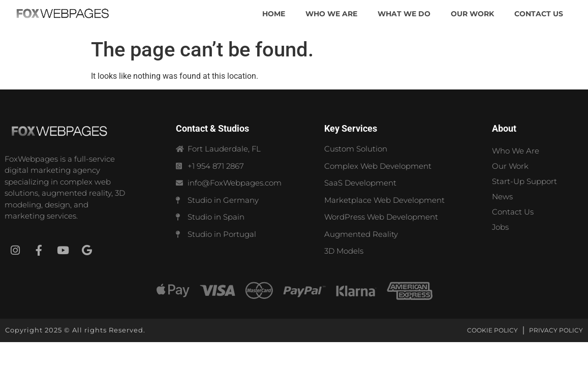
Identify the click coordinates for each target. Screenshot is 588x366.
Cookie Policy (492, 330)
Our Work (510, 166)
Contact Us (513, 212)
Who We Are (516, 151)
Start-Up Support (524, 181)
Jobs (500, 227)
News (502, 196)
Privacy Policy (556, 330)
